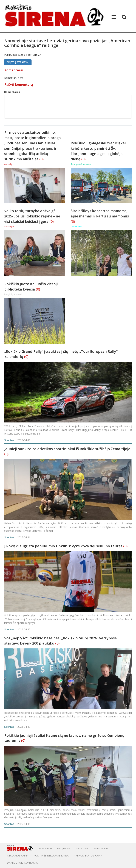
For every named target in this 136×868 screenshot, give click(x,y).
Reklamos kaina (18, 855)
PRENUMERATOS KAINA (88, 855)
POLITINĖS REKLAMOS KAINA (51, 855)
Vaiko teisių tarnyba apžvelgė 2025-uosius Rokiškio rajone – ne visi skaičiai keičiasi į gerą (32, 216)
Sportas (9, 440)
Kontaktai (101, 848)
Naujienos (64, 848)
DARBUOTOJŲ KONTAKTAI (23, 863)
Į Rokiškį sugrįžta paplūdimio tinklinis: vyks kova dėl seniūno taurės (63, 546)
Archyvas (82, 848)
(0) (41, 159)
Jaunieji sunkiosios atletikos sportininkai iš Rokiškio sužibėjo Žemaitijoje (67, 449)
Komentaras (12, 92)
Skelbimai (45, 848)
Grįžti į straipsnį (18, 62)
